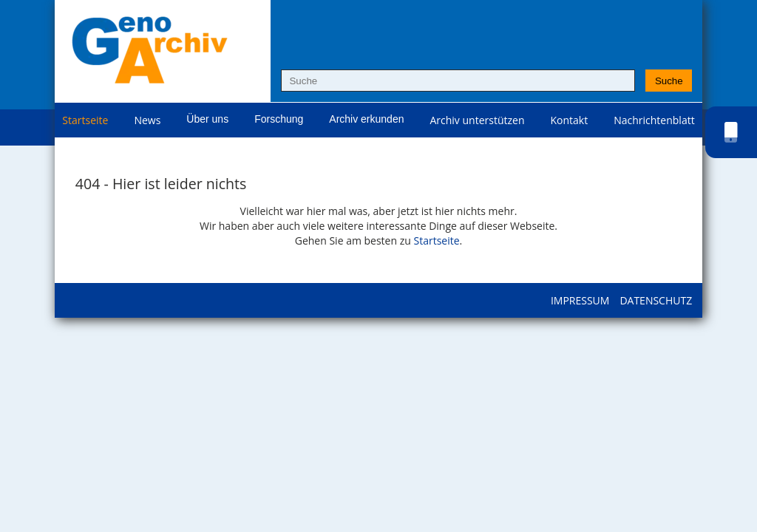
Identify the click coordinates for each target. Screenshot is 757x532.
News (147, 120)
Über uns (207, 119)
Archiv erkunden (366, 119)
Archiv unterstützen (477, 120)
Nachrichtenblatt (654, 120)
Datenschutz (656, 300)
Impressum (580, 300)
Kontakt (570, 120)
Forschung (279, 119)
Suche (669, 81)
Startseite (85, 120)
